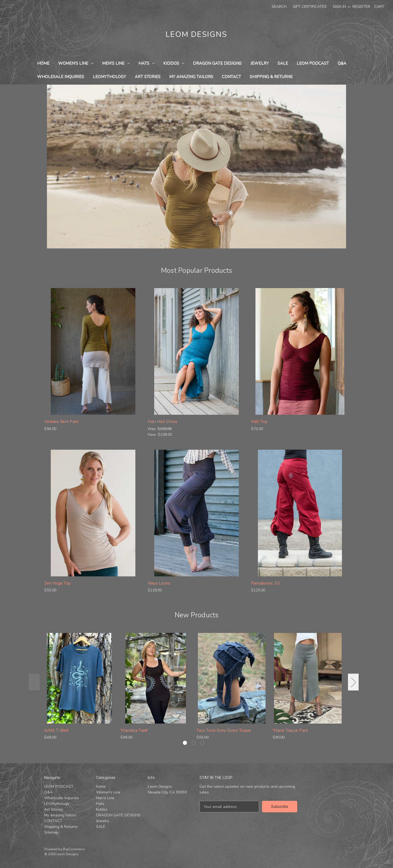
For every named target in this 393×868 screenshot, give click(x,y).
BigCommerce (74, 849)
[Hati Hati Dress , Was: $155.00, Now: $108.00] (196, 351)
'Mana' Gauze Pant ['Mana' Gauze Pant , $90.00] (290, 730)
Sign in (339, 7)
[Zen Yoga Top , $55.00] (93, 513)
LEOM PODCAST (313, 63)
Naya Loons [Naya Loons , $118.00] (159, 583)
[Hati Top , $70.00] (300, 351)
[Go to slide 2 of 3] (194, 743)
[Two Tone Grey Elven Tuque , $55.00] (232, 678)
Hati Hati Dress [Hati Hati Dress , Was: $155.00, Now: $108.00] (163, 422)
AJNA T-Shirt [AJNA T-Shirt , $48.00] (56, 730)
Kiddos (174, 63)
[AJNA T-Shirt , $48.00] (79, 678)
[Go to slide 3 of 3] (202, 743)
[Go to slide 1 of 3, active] (185, 743)
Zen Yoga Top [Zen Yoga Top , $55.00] (57, 583)
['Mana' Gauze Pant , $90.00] (308, 678)
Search (279, 7)
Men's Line (116, 63)
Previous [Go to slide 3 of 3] (34, 682)
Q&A (342, 63)
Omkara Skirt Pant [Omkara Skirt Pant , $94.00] (61, 422)
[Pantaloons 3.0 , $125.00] (300, 513)
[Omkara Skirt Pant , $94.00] (93, 351)
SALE (283, 63)
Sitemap (51, 832)
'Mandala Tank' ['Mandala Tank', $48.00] (134, 730)
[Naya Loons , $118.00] (196, 513)
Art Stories (148, 77)
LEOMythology (109, 77)
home (43, 63)
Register (361, 7)
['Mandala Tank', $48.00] (156, 678)
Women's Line (76, 63)
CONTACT (231, 77)
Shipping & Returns (271, 77)
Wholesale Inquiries (61, 77)
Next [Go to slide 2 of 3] (353, 682)
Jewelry (260, 63)
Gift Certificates (310, 7)
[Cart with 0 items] (379, 7)
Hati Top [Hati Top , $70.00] (259, 422)
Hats (146, 63)
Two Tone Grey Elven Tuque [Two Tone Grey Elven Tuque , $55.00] (224, 730)
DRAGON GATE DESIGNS (217, 63)
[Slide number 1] (196, 167)
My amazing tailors (191, 77)
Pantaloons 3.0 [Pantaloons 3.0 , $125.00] (266, 583)
